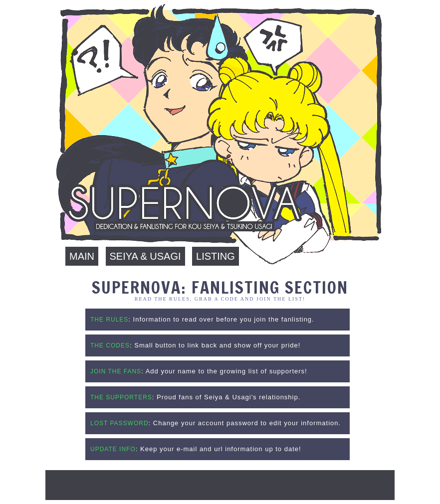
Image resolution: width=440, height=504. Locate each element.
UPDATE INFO (113, 449)
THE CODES (110, 345)
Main (82, 256)
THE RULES (109, 320)
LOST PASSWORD (119, 423)
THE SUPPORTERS (121, 397)
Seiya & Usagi (145, 256)
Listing (216, 256)
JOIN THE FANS (116, 371)
